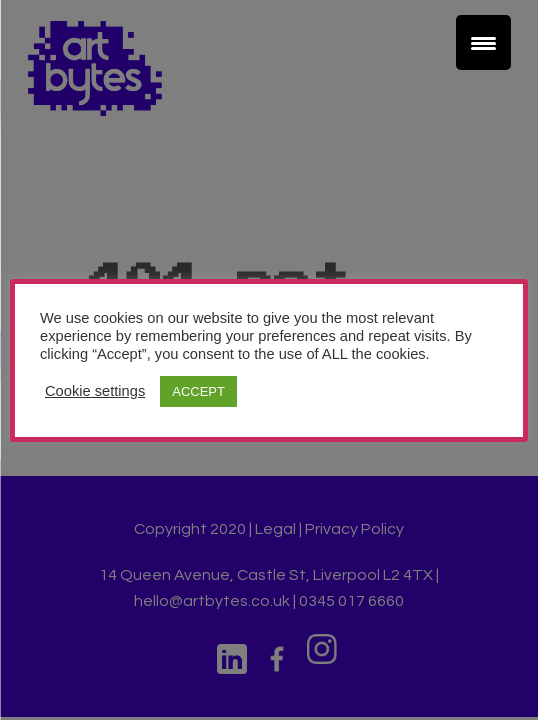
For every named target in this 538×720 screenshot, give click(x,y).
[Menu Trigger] (483, 42)
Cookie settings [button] (95, 391)
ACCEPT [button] (198, 391)
